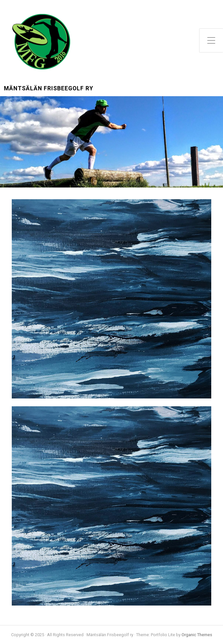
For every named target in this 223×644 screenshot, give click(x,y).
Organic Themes (197, 635)
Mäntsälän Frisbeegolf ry (49, 89)
